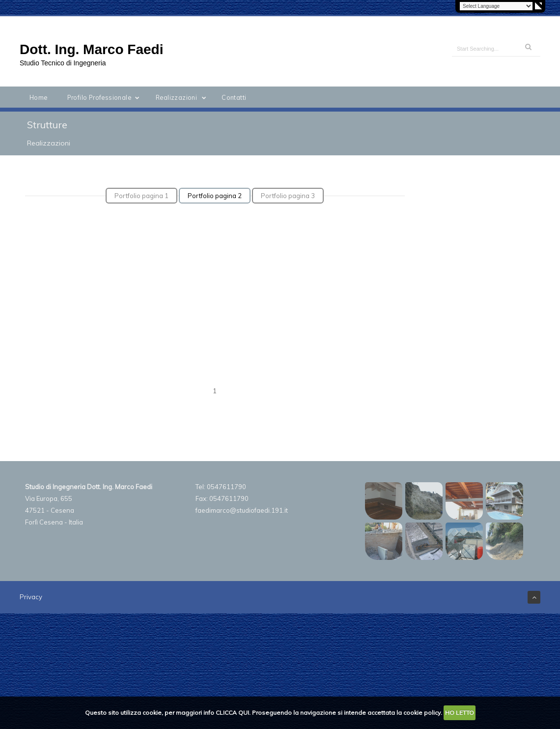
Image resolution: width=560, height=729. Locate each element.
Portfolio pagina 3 (288, 196)
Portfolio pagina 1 (141, 196)
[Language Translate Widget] (496, 6)
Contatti (234, 97)
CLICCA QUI (232, 713)
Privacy (31, 597)
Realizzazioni (183, 97)
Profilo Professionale (105, 97)
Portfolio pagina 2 (215, 196)
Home (39, 97)
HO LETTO (460, 713)
